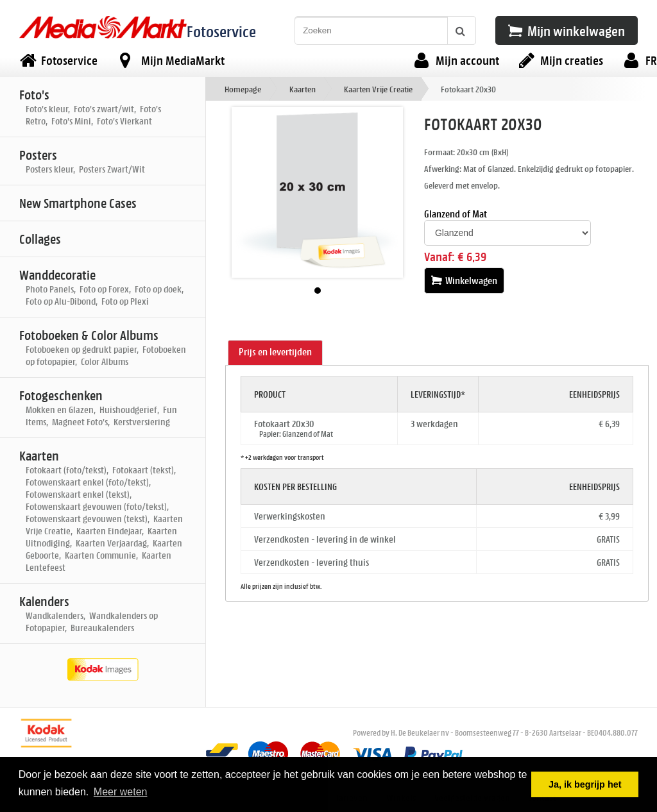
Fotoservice (221, 31)
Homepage (243, 89)
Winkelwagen (464, 281)
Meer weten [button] (121, 792)
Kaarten (303, 89)
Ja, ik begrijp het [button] (585, 784)
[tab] (275, 353)
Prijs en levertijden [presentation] (275, 352)
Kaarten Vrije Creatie (378, 89)
